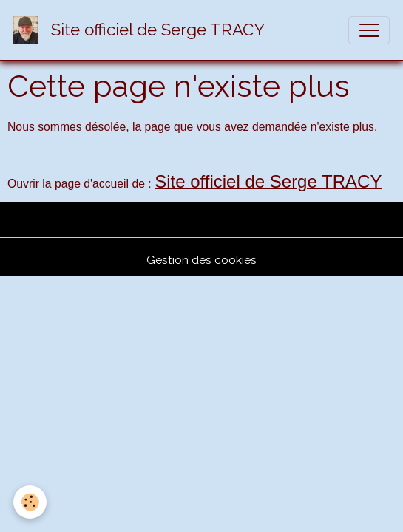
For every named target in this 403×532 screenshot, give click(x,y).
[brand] (142, 30)
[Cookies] (30, 502)
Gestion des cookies (201, 260)
